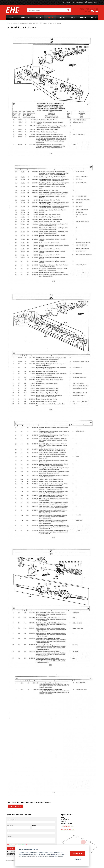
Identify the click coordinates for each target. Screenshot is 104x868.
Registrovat (79, 2)
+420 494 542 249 (67, 826)
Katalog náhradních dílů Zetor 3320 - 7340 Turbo (33, 23)
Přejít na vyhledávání (15, 806)
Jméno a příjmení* (12, 820)
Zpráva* (9, 837)
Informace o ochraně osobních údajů (17, 845)
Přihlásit (67, 2)
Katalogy (15, 23)
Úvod (9, 23)
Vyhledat (68, 10)
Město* (9, 831)
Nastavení (77, 859)
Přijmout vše (77, 854)
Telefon (34, 825)
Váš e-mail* (10, 825)
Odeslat (11, 848)
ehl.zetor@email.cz (68, 830)
